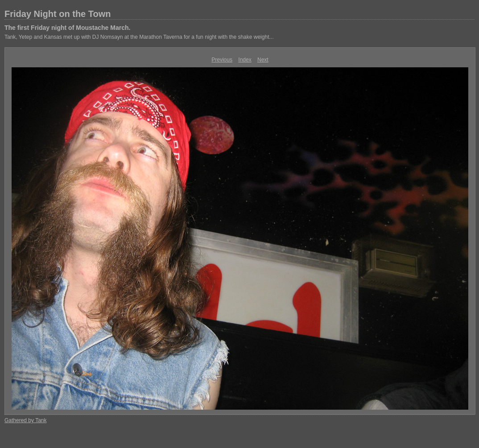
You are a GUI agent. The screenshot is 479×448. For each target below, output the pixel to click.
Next (263, 60)
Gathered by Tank (26, 420)
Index (245, 60)
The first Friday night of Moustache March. (67, 28)
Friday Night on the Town (58, 14)
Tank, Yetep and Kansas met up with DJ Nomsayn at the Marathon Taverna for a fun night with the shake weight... (139, 37)
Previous (222, 60)
